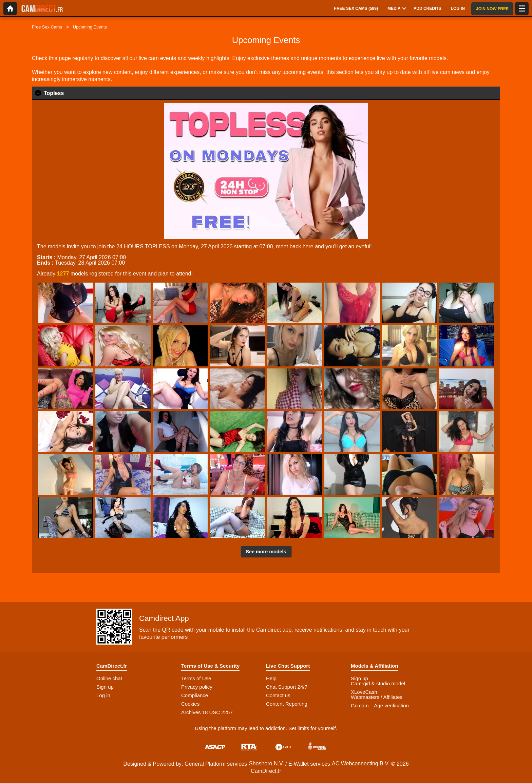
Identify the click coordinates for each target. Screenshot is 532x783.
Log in (103, 695)
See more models (266, 552)
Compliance (195, 695)
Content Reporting (287, 704)
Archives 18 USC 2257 (207, 712)
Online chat (109, 678)
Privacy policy (197, 687)
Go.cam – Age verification (380, 705)
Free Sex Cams (47, 27)
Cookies (190, 704)
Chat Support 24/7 (287, 687)
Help (271, 678)
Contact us (278, 695)
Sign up (105, 687)
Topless (54, 93)
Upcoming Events (90, 27)
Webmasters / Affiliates (377, 697)
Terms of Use (196, 678)
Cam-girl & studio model (378, 683)
